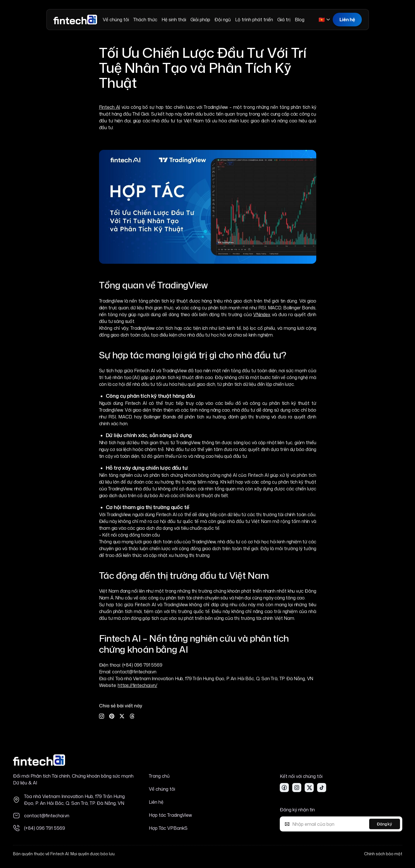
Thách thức (145, 20)
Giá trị (284, 20)
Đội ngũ (223, 20)
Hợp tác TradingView (170, 815)
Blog (300, 20)
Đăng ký (384, 824)
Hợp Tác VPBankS (168, 828)
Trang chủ (159, 776)
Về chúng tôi (116, 20)
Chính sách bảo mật (383, 854)
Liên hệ (347, 20)
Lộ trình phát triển (254, 20)
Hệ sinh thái (174, 20)
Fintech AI (110, 107)
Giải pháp (200, 20)
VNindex (262, 314)
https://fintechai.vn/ (137, 685)
